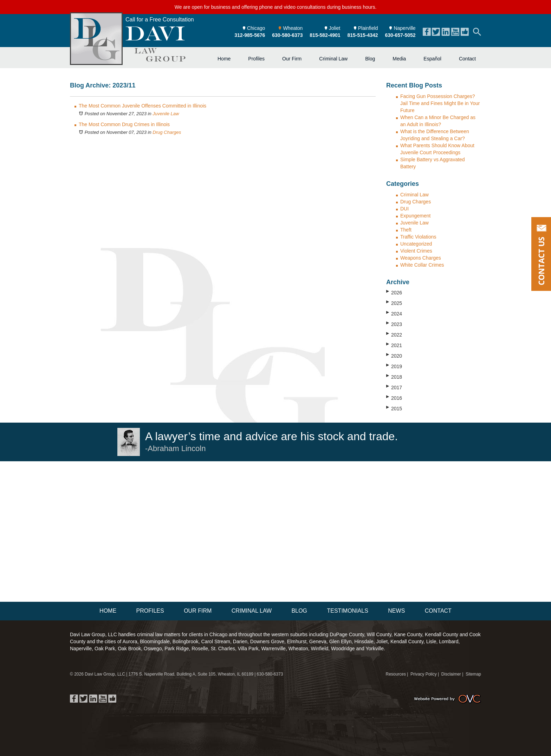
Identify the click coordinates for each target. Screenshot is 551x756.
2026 (394, 292)
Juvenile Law (166, 114)
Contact (467, 59)
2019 (394, 366)
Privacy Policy (424, 674)
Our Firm (292, 59)
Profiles (256, 59)
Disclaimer (451, 674)
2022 (394, 334)
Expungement (415, 216)
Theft (406, 230)
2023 (394, 324)
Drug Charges (167, 132)
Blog (370, 59)
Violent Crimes (416, 251)
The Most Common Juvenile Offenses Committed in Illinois (142, 106)
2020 (394, 356)
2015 (394, 408)
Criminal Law (333, 59)
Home (224, 59)
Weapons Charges (421, 258)
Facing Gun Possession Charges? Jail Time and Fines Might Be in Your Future (440, 103)
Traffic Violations (418, 237)
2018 (394, 377)
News (396, 611)
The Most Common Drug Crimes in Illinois (124, 124)
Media (399, 59)
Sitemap (473, 674)
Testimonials (347, 611)
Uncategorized (416, 244)
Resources (396, 674)
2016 (394, 398)
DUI (404, 209)
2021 (394, 345)
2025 (394, 303)
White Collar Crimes (422, 265)
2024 (394, 313)
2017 (394, 387)
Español (432, 59)
